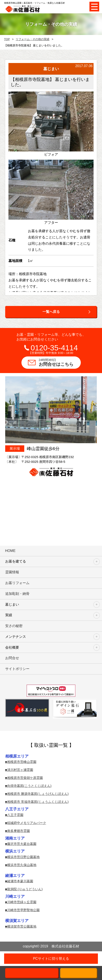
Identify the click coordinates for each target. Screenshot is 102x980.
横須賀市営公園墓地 (22, 926)
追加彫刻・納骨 (17, 594)
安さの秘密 (14, 626)
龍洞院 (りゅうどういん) (25, 889)
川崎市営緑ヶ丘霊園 (22, 902)
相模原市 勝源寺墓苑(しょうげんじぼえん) (38, 794)
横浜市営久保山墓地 (22, 865)
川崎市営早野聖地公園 (23, 910)
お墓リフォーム (17, 583)
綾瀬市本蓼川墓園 (20, 881)
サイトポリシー (17, 669)
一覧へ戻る (51, 312)
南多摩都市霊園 (19, 831)
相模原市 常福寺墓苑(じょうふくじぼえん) (38, 802)
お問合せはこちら (60, 362)
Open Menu (94, 7)
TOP (7, 39)
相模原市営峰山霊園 (22, 762)
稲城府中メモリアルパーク (27, 823)
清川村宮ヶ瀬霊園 (20, 770)
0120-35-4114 (54, 348)
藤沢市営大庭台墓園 (22, 844)
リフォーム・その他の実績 (32, 39)
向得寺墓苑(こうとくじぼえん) (29, 786)
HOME (10, 551)
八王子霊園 (15, 815)
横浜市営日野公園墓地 (23, 857)
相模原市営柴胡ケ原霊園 (25, 778)
